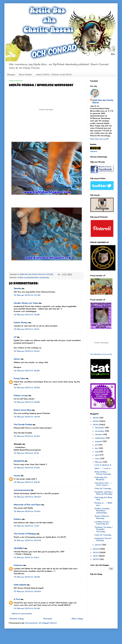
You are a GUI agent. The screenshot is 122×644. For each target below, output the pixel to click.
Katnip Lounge (21, 395)
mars (98, 458)
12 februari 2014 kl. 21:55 (27, 468)
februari (99, 462)
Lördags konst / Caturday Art (102, 523)
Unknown (18, 565)
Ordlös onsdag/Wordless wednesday (33, 277)
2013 (96, 549)
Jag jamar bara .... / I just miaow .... (103, 484)
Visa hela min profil (99, 139)
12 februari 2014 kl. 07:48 (27, 295)
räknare (94, 151)
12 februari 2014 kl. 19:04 (27, 417)
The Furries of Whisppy (25, 534)
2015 (96, 421)
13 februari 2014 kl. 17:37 (26, 526)
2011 (96, 556)
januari (98, 545)
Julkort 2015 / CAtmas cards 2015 (54, 74)
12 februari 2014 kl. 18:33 (27, 371)
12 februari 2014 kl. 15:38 (27, 315)
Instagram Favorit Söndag (103, 539)
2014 (96, 425)
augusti (99, 441)
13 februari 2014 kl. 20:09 (27, 540)
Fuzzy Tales (19, 378)
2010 (96, 559)
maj (97, 452)
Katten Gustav (21, 322)
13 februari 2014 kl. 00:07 (27, 497)
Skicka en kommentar (22, 614)
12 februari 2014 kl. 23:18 (27, 482)
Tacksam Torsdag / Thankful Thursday (104, 529)
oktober (99, 434)
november (100, 431)
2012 (96, 552)
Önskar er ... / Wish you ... (103, 504)
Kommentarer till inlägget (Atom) (41, 623)
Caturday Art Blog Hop (103, 498)
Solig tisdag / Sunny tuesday (103, 473)
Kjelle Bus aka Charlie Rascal (103, 101)
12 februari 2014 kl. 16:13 (26, 329)
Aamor (17, 359)
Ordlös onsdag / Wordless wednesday (102, 511)
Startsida (48, 619)
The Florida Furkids (23, 424)
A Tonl (17, 599)
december (100, 428)
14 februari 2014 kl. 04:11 (26, 557)
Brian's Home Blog (23, 410)
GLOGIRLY (19, 548)
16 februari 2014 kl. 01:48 (27, 608)
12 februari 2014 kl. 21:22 (27, 436)
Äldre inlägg (77, 619)
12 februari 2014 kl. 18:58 (27, 402)
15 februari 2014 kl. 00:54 (27, 591)
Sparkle (17, 288)
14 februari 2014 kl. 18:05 (27, 577)
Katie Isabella (20, 585)
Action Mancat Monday (102, 517)
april (97, 455)
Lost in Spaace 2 (103, 465)
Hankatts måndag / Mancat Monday (104, 493)
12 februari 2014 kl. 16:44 (27, 351)
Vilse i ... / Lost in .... (104, 468)
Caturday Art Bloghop (101, 478)
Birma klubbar (25, 74)
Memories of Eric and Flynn (27, 505)
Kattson (18, 519)
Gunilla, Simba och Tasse (26, 303)
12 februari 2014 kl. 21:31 (26, 453)
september (100, 438)
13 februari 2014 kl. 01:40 (27, 511)
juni (97, 448)
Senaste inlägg (16, 619)
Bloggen (11, 74)
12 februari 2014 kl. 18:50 (27, 388)
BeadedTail (19, 461)
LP (15, 337)
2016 (96, 418)
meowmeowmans (22, 490)
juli (97, 445)
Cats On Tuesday (103, 488)
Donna (17, 476)
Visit (101, 354)
